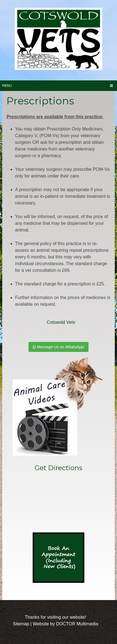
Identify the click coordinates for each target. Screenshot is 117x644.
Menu (7, 86)
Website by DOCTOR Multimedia (65, 624)
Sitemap (21, 624)
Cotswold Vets (61, 322)
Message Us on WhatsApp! (59, 347)
